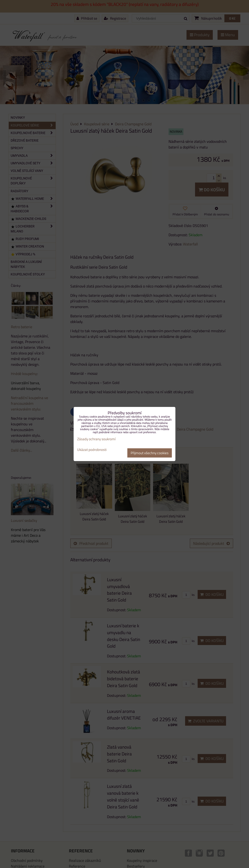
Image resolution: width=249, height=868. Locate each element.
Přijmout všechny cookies (150, 453)
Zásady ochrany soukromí (96, 439)
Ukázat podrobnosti (92, 450)
